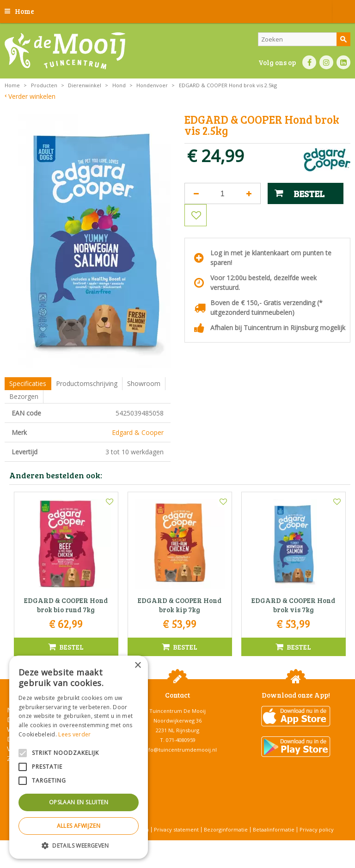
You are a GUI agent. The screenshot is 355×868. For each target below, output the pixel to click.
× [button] (138, 666)
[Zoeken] (304, 39)
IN (326, 62)
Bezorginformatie (226, 829)
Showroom (144, 383)
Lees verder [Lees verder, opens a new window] (74, 734)
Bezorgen (24, 396)
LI (343, 62)
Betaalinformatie (274, 829)
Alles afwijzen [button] (79, 826)
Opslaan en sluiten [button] (79, 802)
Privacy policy (317, 829)
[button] (79, 845)
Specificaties (28, 383)
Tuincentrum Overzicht (201, 845)
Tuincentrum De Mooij (177, 711)
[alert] (79, 757)
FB (309, 62)
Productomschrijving (87, 383)
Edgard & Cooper (138, 432)
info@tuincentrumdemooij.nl (180, 750)
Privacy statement (176, 829)
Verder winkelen (32, 96)
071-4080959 (181, 740)
